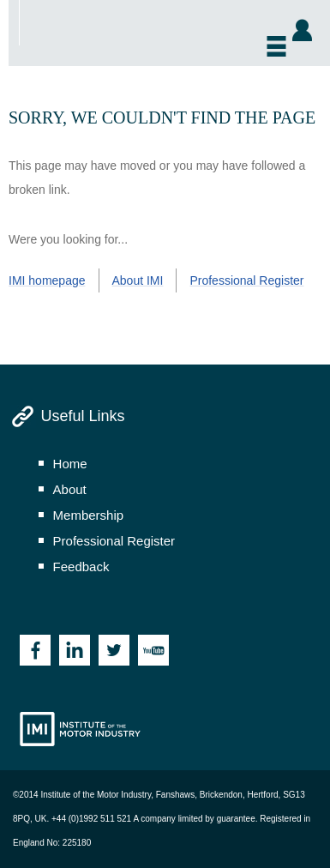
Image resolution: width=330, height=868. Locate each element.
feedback (81, 567)
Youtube (153, 650)
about (70, 489)
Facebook (35, 650)
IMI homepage (47, 280)
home (70, 464)
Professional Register (246, 280)
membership (89, 515)
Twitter (114, 650)
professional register (114, 541)
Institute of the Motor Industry (80, 729)
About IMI (138, 280)
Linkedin (75, 650)
